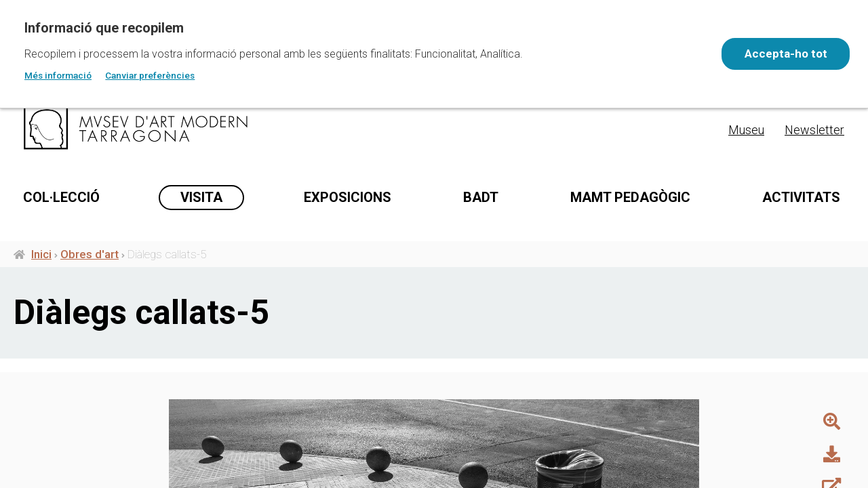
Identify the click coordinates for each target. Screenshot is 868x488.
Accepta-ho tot (784, 54)
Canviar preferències (150, 75)
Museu (746, 130)
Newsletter (814, 130)
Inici (41, 306)
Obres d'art (90, 306)
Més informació (58, 75)
